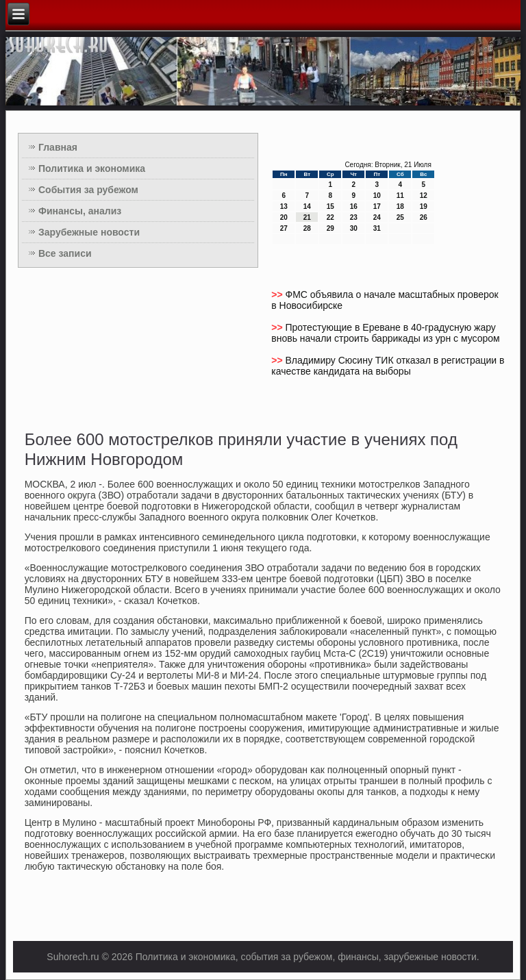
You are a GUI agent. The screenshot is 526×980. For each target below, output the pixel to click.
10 (377, 196)
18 (400, 206)
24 (377, 217)
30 (354, 228)
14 (307, 206)
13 (284, 206)
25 (400, 217)
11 (400, 196)
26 (424, 217)
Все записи (65, 253)
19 (424, 206)
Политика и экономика (92, 168)
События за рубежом (88, 190)
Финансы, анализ (80, 211)
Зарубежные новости (89, 232)
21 (307, 217)
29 (330, 228)
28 (307, 228)
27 (284, 228)
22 (330, 217)
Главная (58, 147)
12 (424, 196)
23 (354, 217)
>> (278, 294)
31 (377, 228)
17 (377, 206)
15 (330, 206)
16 (354, 206)
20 (284, 217)
